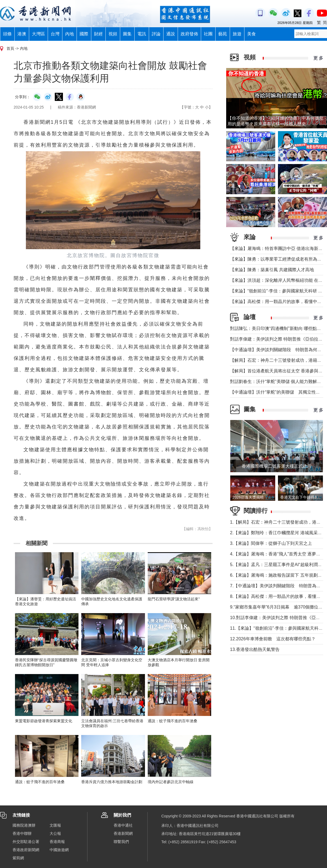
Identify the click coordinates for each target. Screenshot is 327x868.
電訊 (142, 34)
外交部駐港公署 (26, 842)
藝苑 (223, 34)
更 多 (318, 58)
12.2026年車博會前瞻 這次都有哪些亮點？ (273, 639)
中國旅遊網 (59, 850)
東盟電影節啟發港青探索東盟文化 (44, 721)
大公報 (55, 833)
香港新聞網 (123, 833)
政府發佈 (189, 34)
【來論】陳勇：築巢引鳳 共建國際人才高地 (272, 270)
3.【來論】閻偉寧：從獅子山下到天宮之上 (271, 543)
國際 (84, 34)
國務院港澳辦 (24, 825)
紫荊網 (18, 858)
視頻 (113, 34)
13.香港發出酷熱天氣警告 (255, 649)
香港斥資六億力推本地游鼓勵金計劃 (112, 782)
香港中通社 (123, 825)
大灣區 (38, 34)
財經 (98, 34)
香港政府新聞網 (26, 850)
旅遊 (237, 34)
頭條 (7, 34)
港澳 (22, 34)
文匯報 (55, 825)
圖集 (127, 34)
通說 (171, 34)
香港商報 (57, 842)
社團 (208, 34)
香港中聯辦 (22, 833)
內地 (69, 34)
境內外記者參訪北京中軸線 (171, 782)
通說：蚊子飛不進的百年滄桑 (172, 721)
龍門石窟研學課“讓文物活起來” (174, 599)
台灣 (55, 34)
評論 (156, 34)
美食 (252, 34)
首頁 (10, 48)
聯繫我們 (121, 842)
